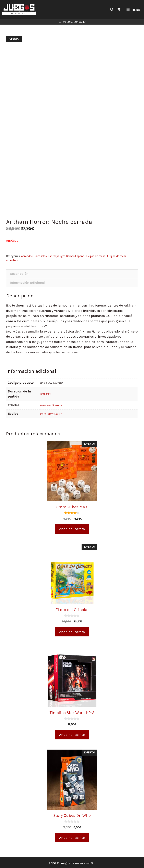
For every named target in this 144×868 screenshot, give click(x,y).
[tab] (72, 272)
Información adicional (27, 281)
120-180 (45, 392)
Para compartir (51, 412)
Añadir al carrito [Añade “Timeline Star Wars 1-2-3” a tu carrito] (72, 733)
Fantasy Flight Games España (66, 255)
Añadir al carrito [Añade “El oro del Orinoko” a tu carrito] (72, 630)
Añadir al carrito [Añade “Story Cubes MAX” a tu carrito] (72, 527)
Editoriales (40, 255)
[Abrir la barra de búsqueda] (112, 10)
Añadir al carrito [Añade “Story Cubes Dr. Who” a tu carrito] (72, 836)
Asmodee (27, 255)
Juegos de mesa (95, 255)
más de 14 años (51, 403)
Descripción (19, 272)
